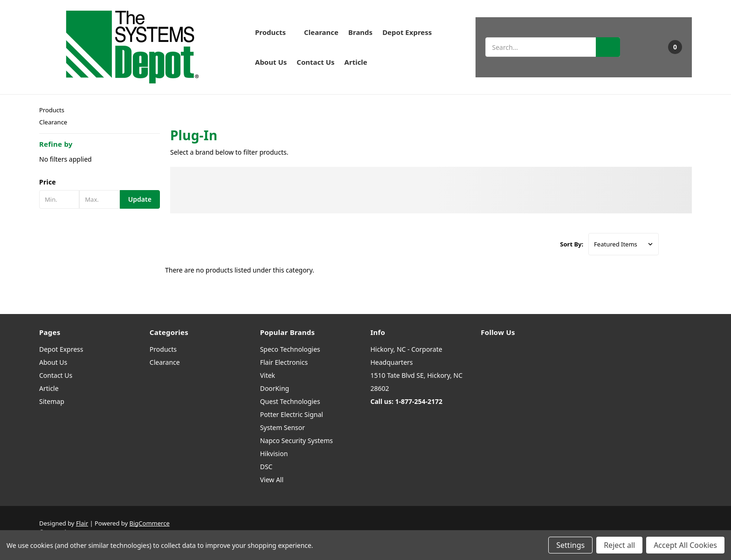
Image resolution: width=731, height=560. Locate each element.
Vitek (268, 375)
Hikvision (274, 454)
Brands (360, 32)
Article (356, 62)
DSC (266, 467)
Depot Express (407, 32)
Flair (82, 523)
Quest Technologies (290, 401)
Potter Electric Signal (292, 414)
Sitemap (52, 401)
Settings (570, 545)
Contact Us (315, 62)
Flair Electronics (284, 362)
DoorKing (275, 388)
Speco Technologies (290, 349)
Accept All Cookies (685, 545)
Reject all (619, 545)
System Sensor (283, 427)
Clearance (321, 32)
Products (275, 32)
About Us (271, 62)
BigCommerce (150, 523)
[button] (100, 182)
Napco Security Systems (297, 440)
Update (140, 199)
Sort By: (572, 244)
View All (272, 480)
